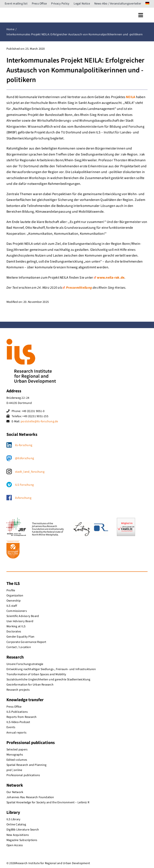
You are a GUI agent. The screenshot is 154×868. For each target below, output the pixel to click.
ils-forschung (24, 445)
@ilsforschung (24, 458)
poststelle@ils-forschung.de (39, 421)
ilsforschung (23, 498)
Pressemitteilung (77, 288)
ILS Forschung (24, 485)
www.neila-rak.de (109, 278)
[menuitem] (147, 4)
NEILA (130, 97)
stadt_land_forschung (30, 472)
